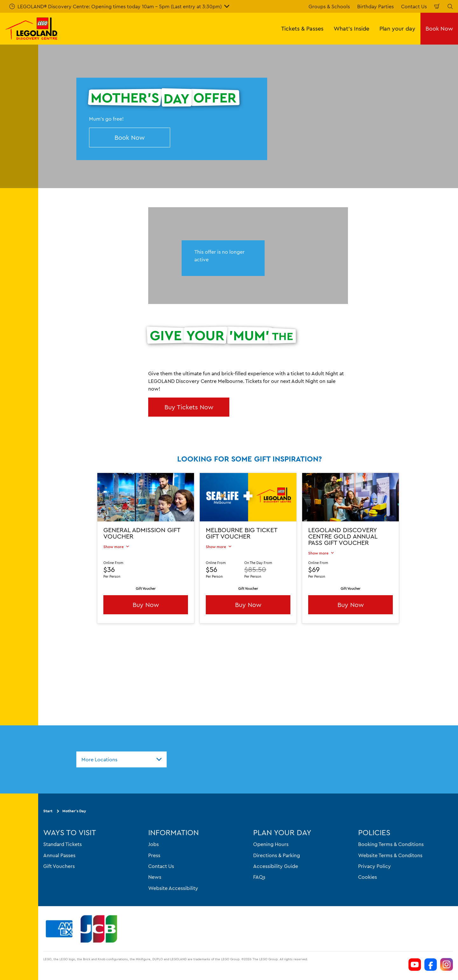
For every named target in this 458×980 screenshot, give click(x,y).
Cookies (368, 877)
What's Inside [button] (351, 28)
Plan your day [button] (397, 28)
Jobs (153, 844)
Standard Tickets (62, 844)
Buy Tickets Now (189, 407)
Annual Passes (59, 855)
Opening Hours (271, 844)
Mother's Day (74, 811)
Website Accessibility (173, 888)
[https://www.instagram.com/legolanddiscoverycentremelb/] (447, 964)
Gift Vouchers (59, 866)
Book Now (439, 28)
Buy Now (146, 605)
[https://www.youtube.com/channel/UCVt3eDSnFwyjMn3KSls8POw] (415, 964)
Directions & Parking (277, 855)
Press (154, 855)
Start (48, 811)
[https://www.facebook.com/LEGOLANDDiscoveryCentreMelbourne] (431, 964)
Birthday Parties (375, 6)
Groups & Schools (329, 6)
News (155, 877)
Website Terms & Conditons (390, 855)
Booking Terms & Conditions (391, 844)
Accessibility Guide (276, 866)
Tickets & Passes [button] (302, 28)
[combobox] (121, 759)
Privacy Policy (375, 866)
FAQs (259, 877)
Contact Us (414, 6)
